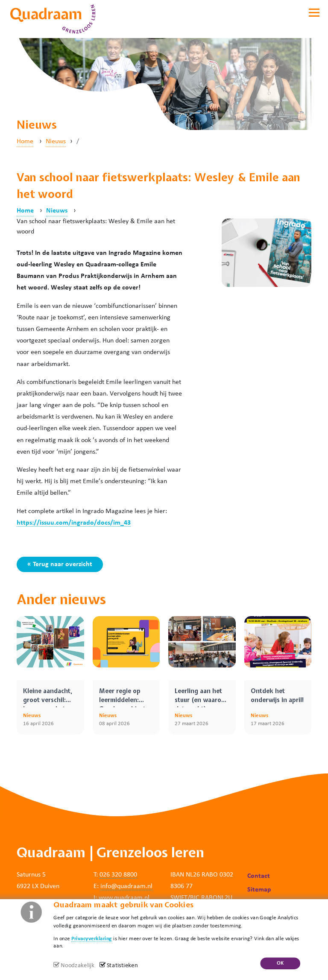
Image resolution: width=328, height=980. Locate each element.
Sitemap (259, 890)
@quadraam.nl (132, 886)
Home (25, 142)
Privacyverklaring (92, 938)
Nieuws (56, 142)
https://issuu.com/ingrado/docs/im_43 (74, 523)
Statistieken (122, 966)
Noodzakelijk (77, 966)
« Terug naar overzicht (60, 564)
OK (280, 963)
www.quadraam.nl (124, 898)
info (106, 886)
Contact (259, 876)
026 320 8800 (118, 875)
